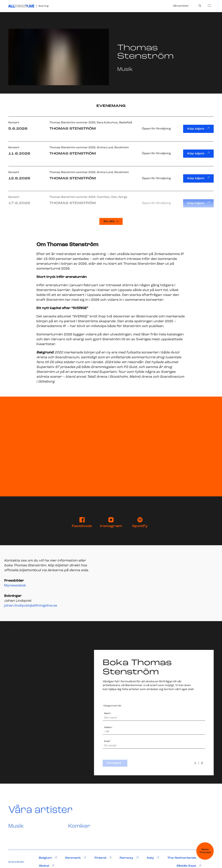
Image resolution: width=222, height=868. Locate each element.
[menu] (209, 6)
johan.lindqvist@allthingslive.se (31, 606)
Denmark (76, 858)
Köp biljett (198, 129)
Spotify (140, 523)
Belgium (48, 858)
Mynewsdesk (15, 586)
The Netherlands (184, 858)
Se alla (111, 221)
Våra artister (181, 6)
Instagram (111, 523)
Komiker (79, 826)
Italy (153, 858)
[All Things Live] (21, 6)
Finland (103, 858)
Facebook (82, 523)
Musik (16, 826)
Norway (129, 858)
